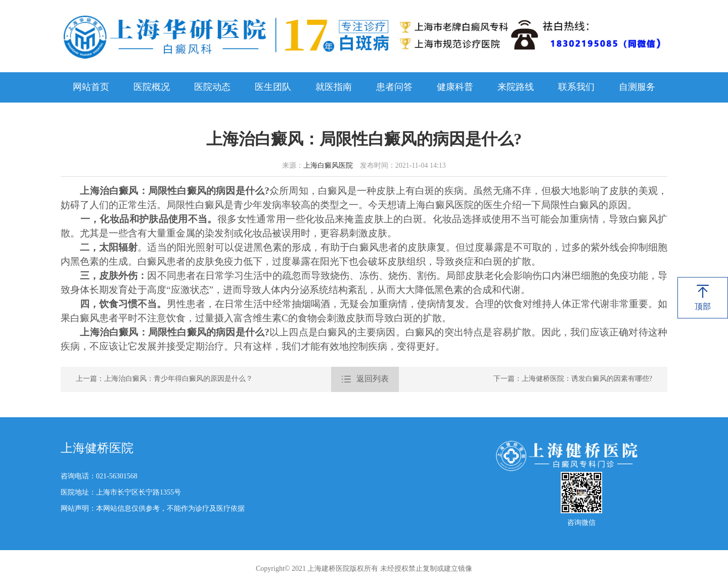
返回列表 (365, 379)
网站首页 (91, 87)
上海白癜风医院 (328, 166)
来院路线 (516, 87)
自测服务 (637, 87)
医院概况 (152, 87)
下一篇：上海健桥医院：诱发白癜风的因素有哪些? (573, 379)
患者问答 (394, 87)
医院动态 (212, 87)
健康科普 (455, 87)
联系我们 (576, 87)
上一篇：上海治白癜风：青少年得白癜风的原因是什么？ (164, 379)
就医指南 (334, 87)
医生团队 (273, 87)
